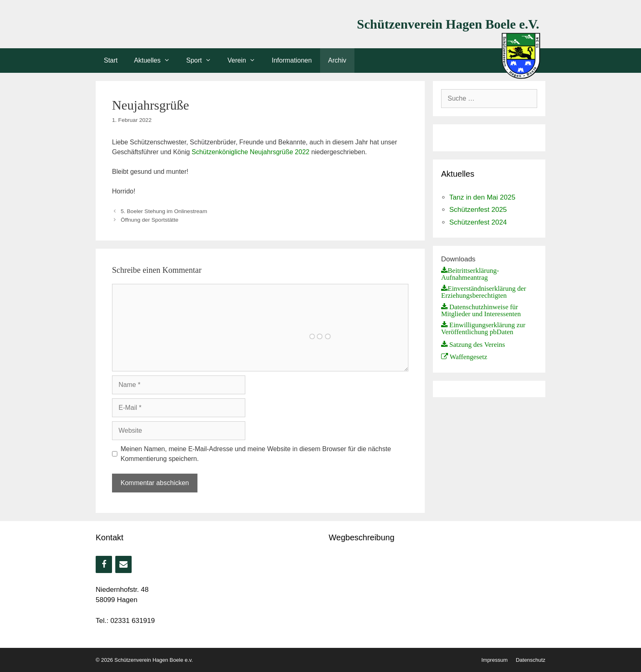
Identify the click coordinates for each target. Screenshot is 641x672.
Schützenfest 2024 (478, 222)
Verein (246, 61)
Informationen (292, 60)
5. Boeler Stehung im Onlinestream (164, 211)
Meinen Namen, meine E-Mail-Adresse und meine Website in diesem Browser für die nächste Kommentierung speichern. (256, 454)
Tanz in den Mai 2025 (482, 197)
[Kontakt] (123, 564)
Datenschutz (531, 660)
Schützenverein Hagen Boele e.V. (448, 24)
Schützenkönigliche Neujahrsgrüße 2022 (251, 152)
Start (111, 60)
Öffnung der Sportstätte (149, 220)
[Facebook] (104, 564)
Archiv (337, 60)
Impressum (494, 660)
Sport (203, 61)
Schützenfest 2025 (478, 210)
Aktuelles (156, 61)
